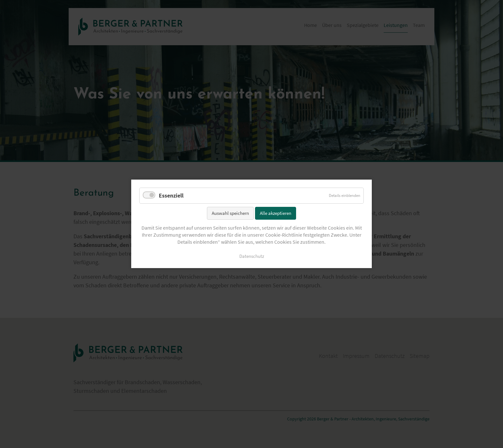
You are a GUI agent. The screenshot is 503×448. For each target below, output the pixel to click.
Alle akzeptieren (276, 213)
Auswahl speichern (230, 213)
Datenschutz (252, 257)
